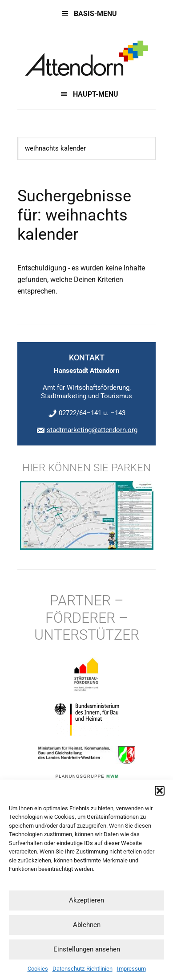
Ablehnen (87, 925)
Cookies (38, 969)
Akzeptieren (86, 900)
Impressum (131, 969)
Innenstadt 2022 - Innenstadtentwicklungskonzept (86, 58)
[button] (160, 791)
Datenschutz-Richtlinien (82, 969)
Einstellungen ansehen (87, 949)
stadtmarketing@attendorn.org (92, 430)
